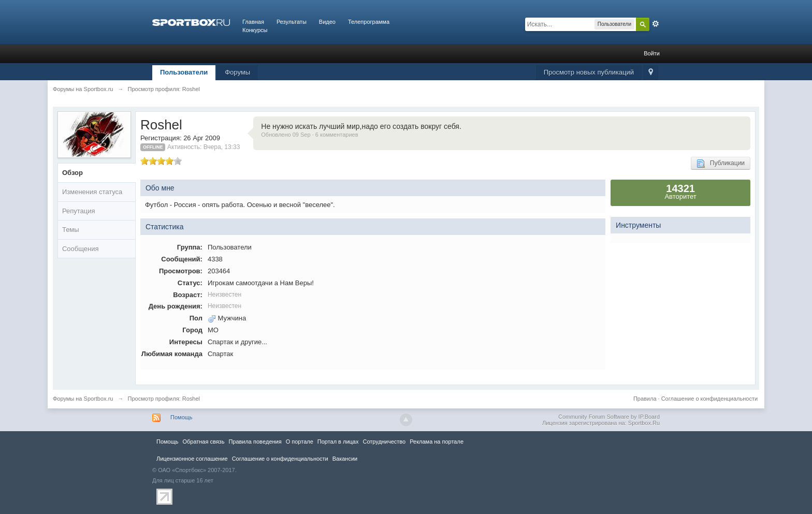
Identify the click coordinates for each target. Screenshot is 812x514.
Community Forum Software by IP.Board (609, 417)
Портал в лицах (338, 442)
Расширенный (656, 24)
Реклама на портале (437, 442)
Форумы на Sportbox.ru (83, 399)
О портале (300, 442)
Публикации (721, 164)
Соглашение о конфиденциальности (709, 399)
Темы (71, 230)
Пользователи (184, 72)
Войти (652, 53)
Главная (253, 22)
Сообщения (81, 249)
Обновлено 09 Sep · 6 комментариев (309, 135)
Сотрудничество (384, 442)
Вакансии (345, 459)
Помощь (182, 417)
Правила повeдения (255, 442)
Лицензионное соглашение (192, 459)
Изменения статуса (92, 192)
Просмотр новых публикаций (589, 72)
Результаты (292, 22)
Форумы (237, 72)
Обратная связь (203, 442)
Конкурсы (255, 30)
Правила (645, 399)
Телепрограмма (369, 22)
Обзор (72, 173)
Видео (327, 22)
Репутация (79, 211)
